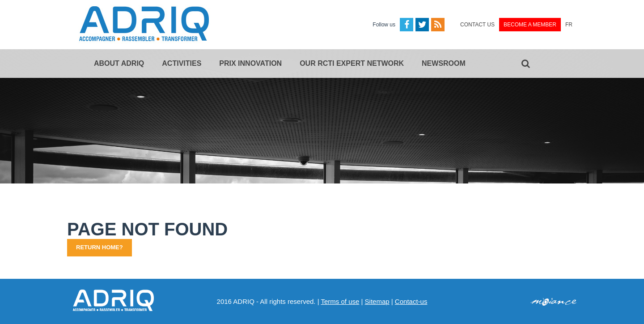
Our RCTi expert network (352, 63)
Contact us (477, 25)
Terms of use (340, 301)
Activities (182, 63)
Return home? (100, 247)
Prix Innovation (250, 63)
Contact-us (411, 301)
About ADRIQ (119, 63)
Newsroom (444, 63)
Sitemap (377, 301)
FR (569, 25)
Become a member (530, 25)
